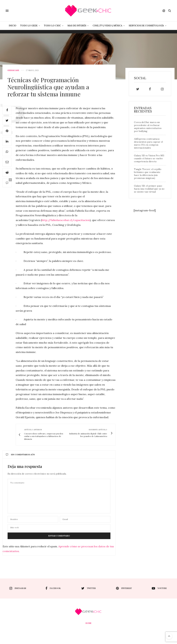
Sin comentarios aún (20, 455)
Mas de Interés (77, 26)
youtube (159, 588)
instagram (18, 588)
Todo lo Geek (29, 26)
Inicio (13, 26)
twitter (88, 588)
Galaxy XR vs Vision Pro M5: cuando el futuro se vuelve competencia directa (149, 158)
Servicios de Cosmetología (146, 26)
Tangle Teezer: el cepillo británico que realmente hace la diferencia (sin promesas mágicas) (148, 174)
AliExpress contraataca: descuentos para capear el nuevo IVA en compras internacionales (148, 143)
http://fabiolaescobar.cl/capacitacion (66, 220)
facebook (53, 588)
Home (88, 623)
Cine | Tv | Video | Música (107, 26)
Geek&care (13, 70)
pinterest (124, 588)
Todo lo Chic (52, 26)
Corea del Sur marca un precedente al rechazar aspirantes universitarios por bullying (148, 127)
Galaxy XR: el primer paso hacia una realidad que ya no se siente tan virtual (149, 189)
